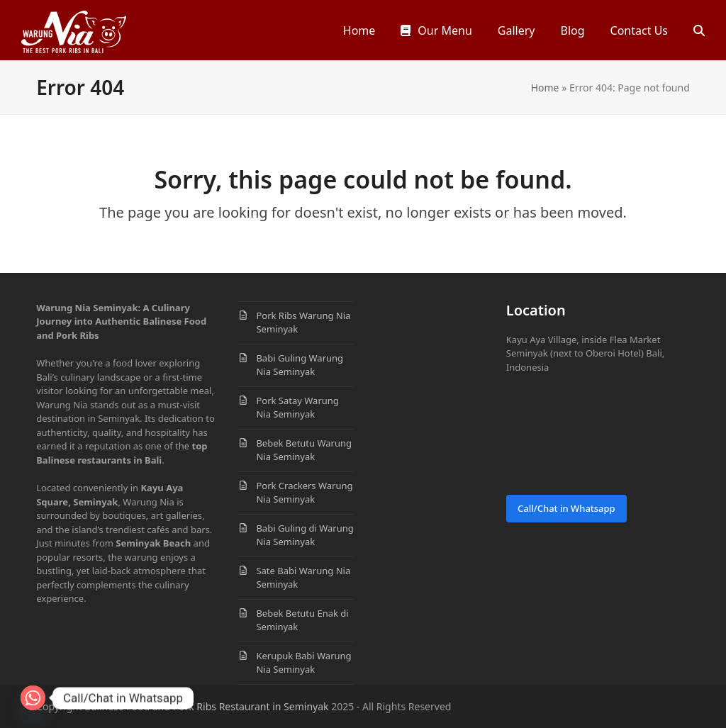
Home (545, 88)
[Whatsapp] (33, 698)
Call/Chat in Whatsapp (566, 508)
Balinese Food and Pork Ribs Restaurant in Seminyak (206, 706)
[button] (699, 30)
